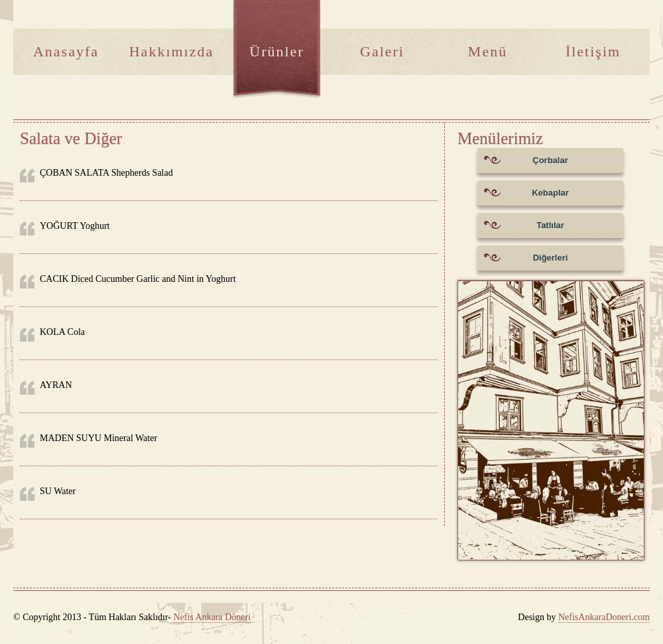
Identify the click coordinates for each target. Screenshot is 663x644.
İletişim (593, 51)
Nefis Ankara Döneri (212, 617)
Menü (488, 51)
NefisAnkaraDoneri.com (604, 617)
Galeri (382, 51)
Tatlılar (524, 229)
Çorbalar (526, 164)
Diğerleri (526, 262)
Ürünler (276, 51)
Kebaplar (526, 197)
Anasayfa (66, 51)
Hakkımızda (172, 51)
